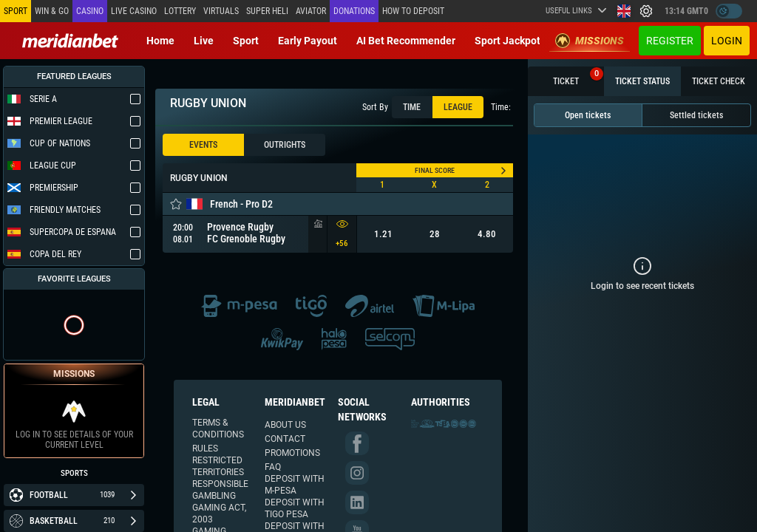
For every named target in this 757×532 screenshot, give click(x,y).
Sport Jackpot (508, 41)
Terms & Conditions (218, 429)
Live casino (134, 11)
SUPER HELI (267, 11)
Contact (285, 439)
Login (727, 41)
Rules (205, 449)
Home (160, 41)
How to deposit (413, 11)
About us (285, 425)
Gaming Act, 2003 (219, 514)
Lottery (180, 11)
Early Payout (308, 41)
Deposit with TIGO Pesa (295, 508)
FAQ (273, 467)
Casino (90, 11)
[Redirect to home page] (70, 41)
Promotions (292, 453)
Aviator (311, 11)
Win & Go (52, 11)
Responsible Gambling (220, 490)
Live (204, 41)
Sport (246, 41)
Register (670, 41)
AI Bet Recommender (406, 41)
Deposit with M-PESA (295, 485)
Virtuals (221, 11)
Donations (354, 11)
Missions (590, 41)
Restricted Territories (218, 466)
